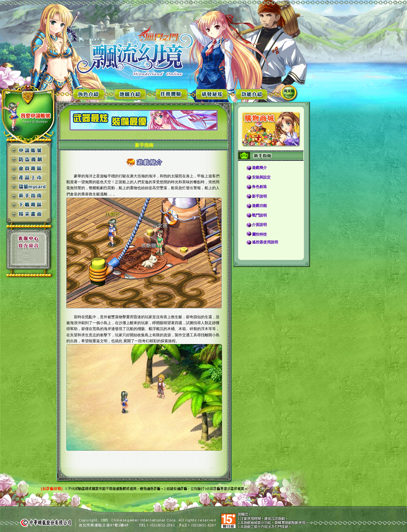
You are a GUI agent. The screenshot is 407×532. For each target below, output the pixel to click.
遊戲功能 (259, 206)
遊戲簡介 (259, 168)
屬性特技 (259, 234)
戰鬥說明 (259, 215)
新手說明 (259, 196)
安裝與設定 (261, 177)
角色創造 (259, 187)
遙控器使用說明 (265, 242)
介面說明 (259, 225)
